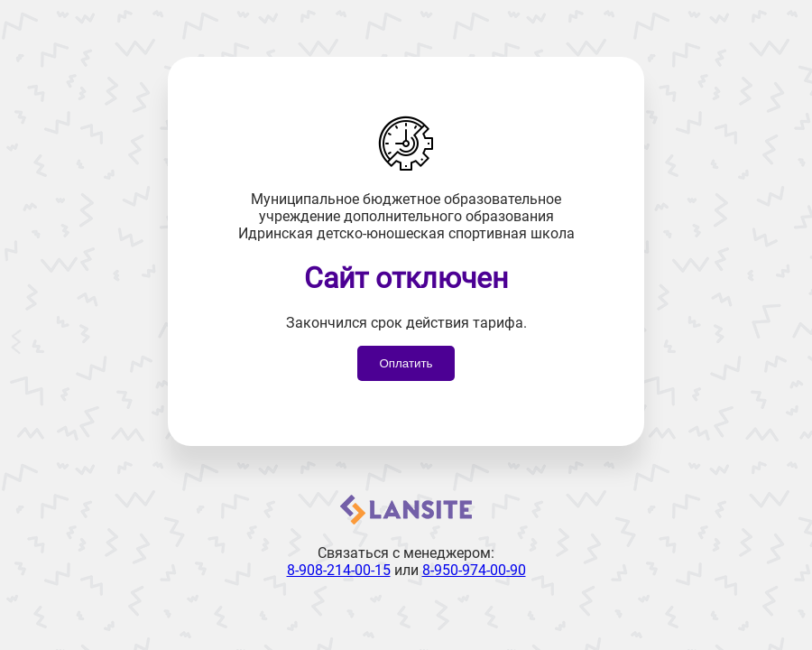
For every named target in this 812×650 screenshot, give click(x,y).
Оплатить (406, 363)
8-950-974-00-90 (474, 570)
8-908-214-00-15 (339, 570)
